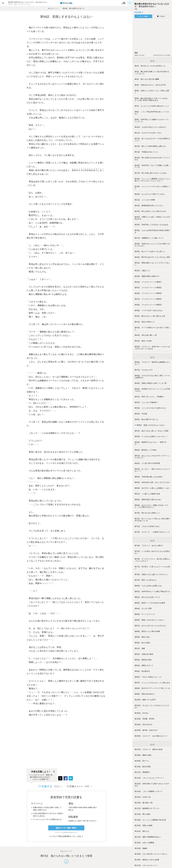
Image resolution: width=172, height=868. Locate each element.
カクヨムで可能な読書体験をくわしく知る (66, 836)
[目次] (130, 3)
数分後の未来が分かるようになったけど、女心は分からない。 (152, 5)
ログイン (75, 832)
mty (136, 9)
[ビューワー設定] (124, 3)
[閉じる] (54, 772)
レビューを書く (143, 16)
